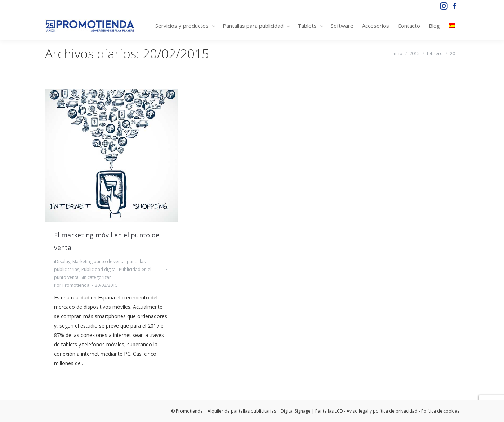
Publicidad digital (99, 269)
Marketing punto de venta (99, 261)
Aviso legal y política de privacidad (382, 411)
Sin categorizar (96, 277)
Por (72, 285)
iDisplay (62, 261)
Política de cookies (440, 411)
